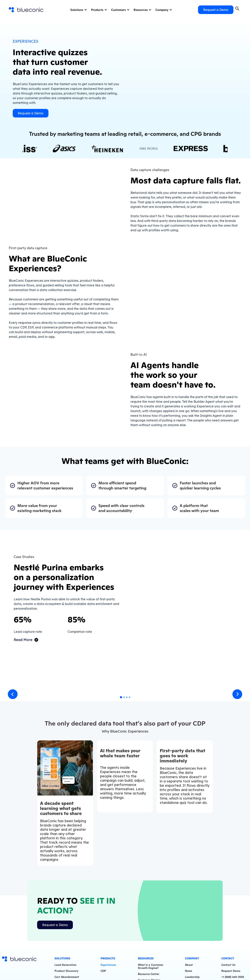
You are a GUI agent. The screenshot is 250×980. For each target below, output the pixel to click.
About (189, 966)
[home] (26, 10)
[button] (78, 10)
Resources (141, 10)
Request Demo (231, 972)
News (189, 972)
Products (97, 10)
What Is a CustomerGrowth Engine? (151, 968)
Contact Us (228, 966)
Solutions (77, 10)
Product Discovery (67, 972)
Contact (228, 960)
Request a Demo (216, 10)
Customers (118, 10)
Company (162, 10)
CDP (103, 972)
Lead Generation (65, 966)
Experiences (108, 966)
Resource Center (149, 975)
